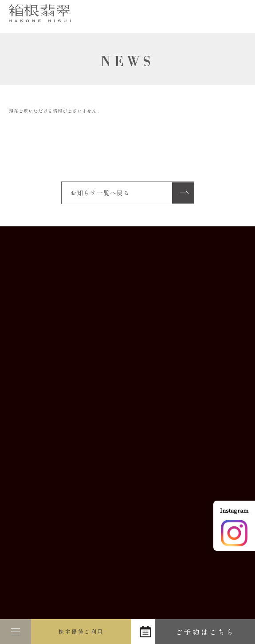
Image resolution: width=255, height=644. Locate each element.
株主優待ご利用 (81, 632)
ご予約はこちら (205, 632)
